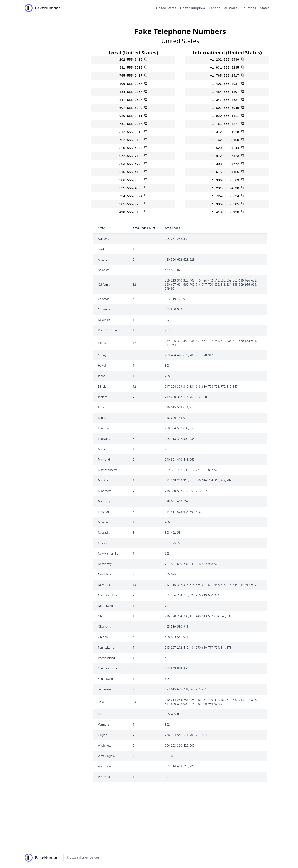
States (265, 8)
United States (166, 8)
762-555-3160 (132, 140)
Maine (102, 449)
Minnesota (105, 491)
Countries (249, 8)
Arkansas (104, 270)
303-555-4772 (132, 164)
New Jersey (105, 564)
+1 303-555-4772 (226, 164)
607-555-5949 (132, 108)
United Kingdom (193, 8)
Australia (231, 8)
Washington (106, 745)
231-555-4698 (132, 188)
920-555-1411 (132, 116)
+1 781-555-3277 (226, 124)
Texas (102, 702)
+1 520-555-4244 (226, 148)
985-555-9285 (132, 204)
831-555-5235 (132, 68)
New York (104, 585)
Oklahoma (105, 627)
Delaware (104, 320)
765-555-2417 (132, 76)
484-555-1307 (132, 92)
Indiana (103, 397)
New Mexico (106, 574)
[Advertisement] (149, 817)
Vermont (104, 725)
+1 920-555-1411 (226, 116)
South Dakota (107, 679)
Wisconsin (104, 766)
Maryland (104, 459)
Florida (102, 343)
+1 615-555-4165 (226, 172)
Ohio (101, 616)
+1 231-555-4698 (226, 188)
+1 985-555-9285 (226, 204)
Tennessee (105, 689)
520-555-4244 (132, 148)
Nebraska (104, 533)
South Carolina (107, 668)
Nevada (103, 543)
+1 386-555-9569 (226, 180)
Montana (104, 522)
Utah (101, 714)
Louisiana (104, 439)
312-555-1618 (132, 132)
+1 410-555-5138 (226, 212)
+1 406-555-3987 (226, 84)
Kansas (103, 418)
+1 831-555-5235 (226, 68)
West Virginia (106, 756)
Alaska (102, 249)
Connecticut (106, 309)
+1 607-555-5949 (226, 108)
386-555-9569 (132, 180)
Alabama (104, 239)
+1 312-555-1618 (226, 132)
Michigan (104, 480)
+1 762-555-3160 (226, 140)
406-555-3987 (132, 84)
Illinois (102, 386)
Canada (214, 8)
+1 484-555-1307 (226, 92)
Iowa (101, 407)
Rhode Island (106, 658)
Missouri (103, 512)
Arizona (103, 260)
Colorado (104, 299)
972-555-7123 (132, 156)
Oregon (103, 637)
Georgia (103, 355)
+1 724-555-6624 (226, 196)
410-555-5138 (132, 212)
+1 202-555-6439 (226, 60)
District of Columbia (111, 330)
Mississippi (105, 501)
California (104, 284)
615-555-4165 (132, 172)
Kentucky (104, 428)
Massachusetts (107, 470)
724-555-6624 (132, 196)
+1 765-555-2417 (226, 76)
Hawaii (102, 366)
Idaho (102, 376)
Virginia (103, 735)
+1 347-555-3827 (226, 100)
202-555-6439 (132, 60)
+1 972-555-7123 (226, 156)
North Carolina (107, 595)
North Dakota (107, 606)
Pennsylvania (106, 647)
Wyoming (104, 777)
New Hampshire (108, 553)
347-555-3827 (132, 100)
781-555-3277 (132, 124)
